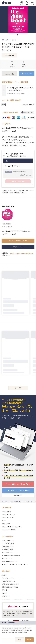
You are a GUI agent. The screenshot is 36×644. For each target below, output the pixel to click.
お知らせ (4, 593)
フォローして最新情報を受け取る (18, 241)
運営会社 (4, 590)
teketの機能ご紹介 (7, 549)
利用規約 (4, 575)
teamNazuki (6, 224)
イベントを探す (6, 512)
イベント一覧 (28, 502)
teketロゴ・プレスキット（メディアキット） (15, 564)
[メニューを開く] (32, 3)
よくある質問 (6, 524)
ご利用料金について (8, 546)
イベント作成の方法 (8, 543)
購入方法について (29, 112)
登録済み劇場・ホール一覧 (10, 561)
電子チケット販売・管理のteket (12, 502)
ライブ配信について (8, 552)
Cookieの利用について (8, 581)
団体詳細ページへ (18, 247)
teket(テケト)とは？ (8, 540)
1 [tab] (18, 35)
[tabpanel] (18, 19)
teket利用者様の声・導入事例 (11, 555)
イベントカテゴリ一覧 (8, 515)
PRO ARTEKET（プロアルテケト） (12, 527)
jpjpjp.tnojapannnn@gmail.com (22, 253)
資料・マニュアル (7, 558)
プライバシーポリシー (8, 578)
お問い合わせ (6, 596)
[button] (3, 635)
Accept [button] (29, 640)
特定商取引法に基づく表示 (10, 587)
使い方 (4, 521)
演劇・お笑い (6, 40)
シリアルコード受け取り (9, 530)
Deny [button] (20, 640)
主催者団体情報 (9, 55)
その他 (14, 40)
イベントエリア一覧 (8, 518)
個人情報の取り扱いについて (10, 584)
